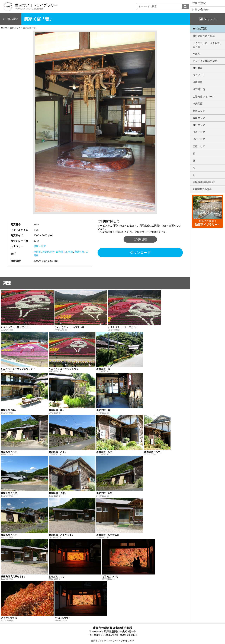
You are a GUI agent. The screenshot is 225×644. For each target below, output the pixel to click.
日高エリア (199, 132)
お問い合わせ (200, 10)
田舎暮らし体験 (65, 252)
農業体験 (79, 252)
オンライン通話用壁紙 (205, 61)
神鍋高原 (198, 104)
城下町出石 (199, 89)
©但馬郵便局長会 (202, 189)
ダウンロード (140, 253)
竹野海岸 (198, 68)
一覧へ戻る (12, 19)
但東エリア (40, 246)
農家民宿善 (49, 252)
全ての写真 (200, 29)
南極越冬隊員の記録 (204, 182)
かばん (196, 54)
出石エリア (199, 139)
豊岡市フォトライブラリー (104, 641)
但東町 (37, 252)
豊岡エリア (199, 111)
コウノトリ (199, 75)
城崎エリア (199, 118)
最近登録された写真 (204, 36)
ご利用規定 (199, 3)
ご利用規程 (140, 239)
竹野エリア (199, 125)
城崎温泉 (198, 82)
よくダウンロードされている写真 (207, 45)
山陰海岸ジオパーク (204, 97)
